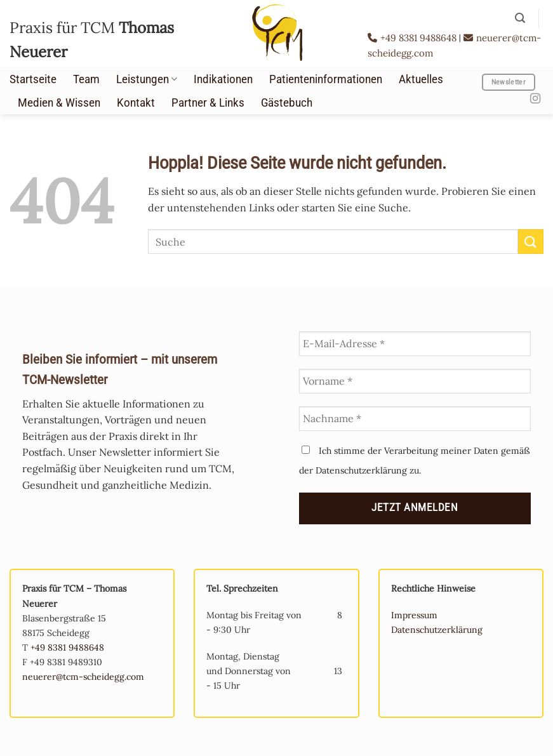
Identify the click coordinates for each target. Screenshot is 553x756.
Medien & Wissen (59, 103)
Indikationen (223, 79)
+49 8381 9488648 (413, 38)
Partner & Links (208, 103)
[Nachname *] (415, 419)
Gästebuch (287, 103)
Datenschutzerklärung (437, 630)
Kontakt (136, 103)
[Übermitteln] (531, 242)
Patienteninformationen (326, 79)
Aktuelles (421, 79)
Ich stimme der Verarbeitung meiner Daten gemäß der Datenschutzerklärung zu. (415, 461)
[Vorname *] (415, 381)
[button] (520, 18)
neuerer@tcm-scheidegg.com (83, 677)
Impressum (414, 615)
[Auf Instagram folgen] (535, 99)
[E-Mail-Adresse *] (415, 344)
